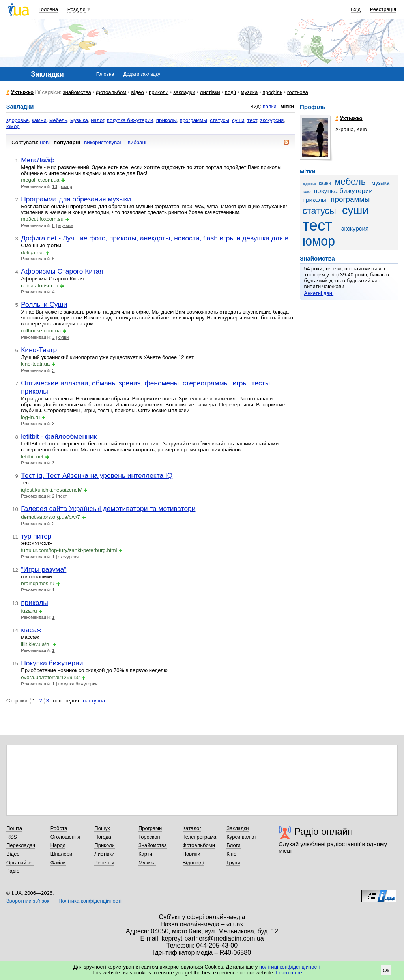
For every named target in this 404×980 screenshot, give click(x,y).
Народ (58, 845)
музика (249, 92)
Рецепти (104, 863)
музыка (79, 120)
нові (45, 142)
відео (137, 92)
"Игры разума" (44, 569)
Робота (59, 828)
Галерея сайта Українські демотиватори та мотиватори (108, 509)
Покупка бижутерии (52, 663)
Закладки (238, 828)
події (231, 92)
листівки (210, 92)
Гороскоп (149, 837)
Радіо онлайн (324, 831)
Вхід (356, 9)
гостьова (298, 92)
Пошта (14, 828)
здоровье (18, 120)
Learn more (289, 973)
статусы (220, 120)
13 (55, 186)
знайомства (77, 92)
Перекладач (21, 845)
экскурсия (272, 120)
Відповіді (193, 863)
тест (252, 120)
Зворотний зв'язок (28, 901)
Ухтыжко (22, 92)
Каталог (192, 828)
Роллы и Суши (44, 304)
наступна (94, 701)
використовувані (104, 142)
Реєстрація (383, 9)
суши (238, 120)
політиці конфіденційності (290, 967)
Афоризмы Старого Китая (62, 271)
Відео (13, 854)
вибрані (137, 142)
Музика (147, 863)
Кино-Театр (39, 350)
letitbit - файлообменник (59, 436)
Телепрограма (200, 837)
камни (39, 120)
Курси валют (241, 837)
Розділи (77, 9)
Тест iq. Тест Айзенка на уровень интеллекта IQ (97, 475)
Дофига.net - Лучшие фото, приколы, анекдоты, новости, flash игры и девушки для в (155, 238)
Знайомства (153, 845)
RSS (12, 837)
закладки (184, 92)
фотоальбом (111, 92)
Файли (58, 863)
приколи (159, 92)
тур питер (36, 536)
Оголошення (65, 837)
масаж (31, 630)
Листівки (104, 854)
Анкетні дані (319, 293)
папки (270, 106)
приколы (166, 120)
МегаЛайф (38, 160)
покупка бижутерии (130, 120)
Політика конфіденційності (90, 901)
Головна (48, 9)
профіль (272, 92)
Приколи (104, 845)
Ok (386, 970)
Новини (192, 854)
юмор (13, 126)
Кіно (231, 854)
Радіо (13, 871)
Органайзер (20, 863)
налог (97, 120)
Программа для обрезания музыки (76, 199)
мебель (58, 120)
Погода (103, 837)
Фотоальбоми (199, 845)
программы (194, 120)
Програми (150, 828)
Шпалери (62, 854)
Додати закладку (142, 74)
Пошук (102, 828)
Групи (233, 863)
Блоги (233, 845)
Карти (145, 854)
